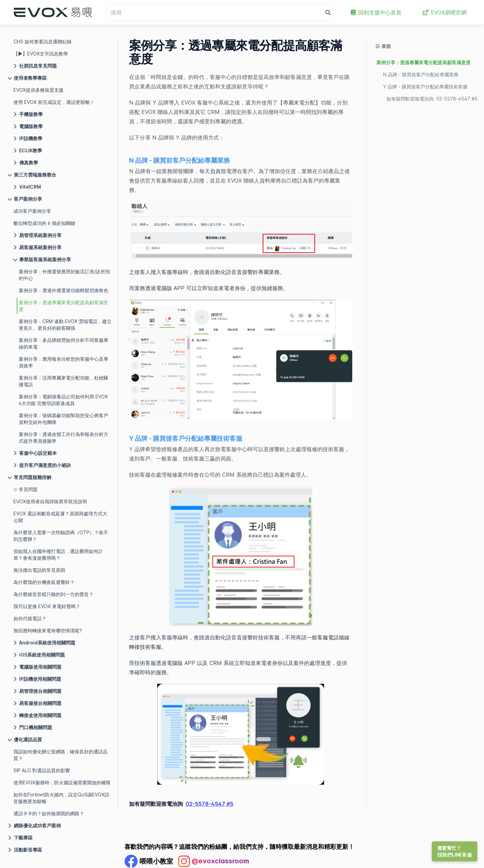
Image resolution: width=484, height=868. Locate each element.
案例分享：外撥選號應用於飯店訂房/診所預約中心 (64, 275)
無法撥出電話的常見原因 (39, 570)
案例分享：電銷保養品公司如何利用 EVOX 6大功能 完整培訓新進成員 (63, 400)
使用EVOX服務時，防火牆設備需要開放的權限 (62, 782)
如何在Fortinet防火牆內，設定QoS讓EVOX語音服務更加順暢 (61, 798)
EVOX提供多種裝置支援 (38, 90)
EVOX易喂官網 (445, 12)
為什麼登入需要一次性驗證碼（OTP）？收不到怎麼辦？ (61, 536)
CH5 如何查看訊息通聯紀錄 (43, 42)
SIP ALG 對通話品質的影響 (42, 770)
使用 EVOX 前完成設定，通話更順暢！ (54, 102)
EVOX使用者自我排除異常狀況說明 (50, 501)
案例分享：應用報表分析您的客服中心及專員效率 (64, 362)
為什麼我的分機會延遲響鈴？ (44, 582)
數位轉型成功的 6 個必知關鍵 (44, 223)
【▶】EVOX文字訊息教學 (41, 54)
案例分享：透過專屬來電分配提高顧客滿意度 (64, 306)
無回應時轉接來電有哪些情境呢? (48, 630)
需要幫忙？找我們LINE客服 (455, 851)
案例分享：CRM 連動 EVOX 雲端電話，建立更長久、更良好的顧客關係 (65, 325)
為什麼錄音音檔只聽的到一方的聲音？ (53, 594)
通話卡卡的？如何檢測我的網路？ (49, 813)
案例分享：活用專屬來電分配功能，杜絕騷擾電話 (64, 381)
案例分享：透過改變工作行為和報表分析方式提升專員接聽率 (64, 438)
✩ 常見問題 (26, 489)
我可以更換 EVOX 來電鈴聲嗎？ (47, 606)
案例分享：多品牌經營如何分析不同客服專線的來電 (64, 343)
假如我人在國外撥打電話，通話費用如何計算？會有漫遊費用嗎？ (58, 555)
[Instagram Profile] (214, 861)
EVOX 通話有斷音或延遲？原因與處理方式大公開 (60, 517)
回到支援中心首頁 (376, 12)
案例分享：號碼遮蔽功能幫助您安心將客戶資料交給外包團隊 (64, 419)
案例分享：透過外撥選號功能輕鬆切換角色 (64, 290)
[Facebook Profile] (149, 861)
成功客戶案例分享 (32, 211)
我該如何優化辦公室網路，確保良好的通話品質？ (61, 755)
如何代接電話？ (30, 618)
